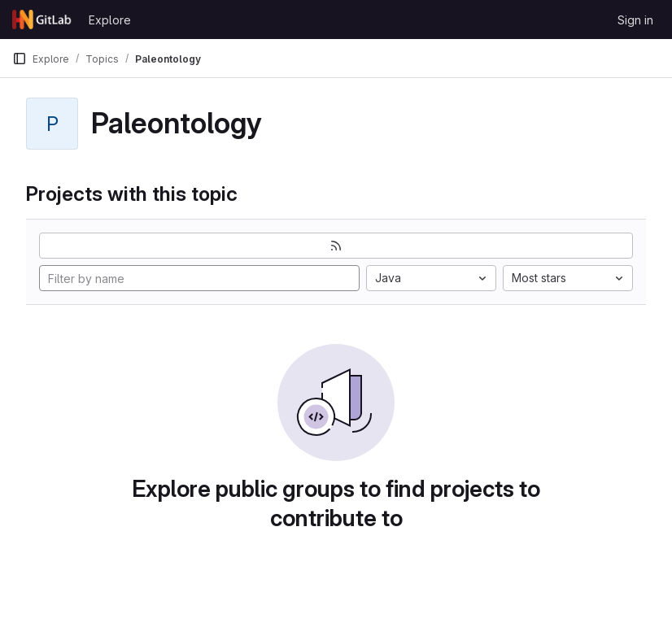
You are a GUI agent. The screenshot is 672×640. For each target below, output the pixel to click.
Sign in (635, 20)
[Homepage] (42, 20)
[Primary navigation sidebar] (20, 59)
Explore (110, 20)
